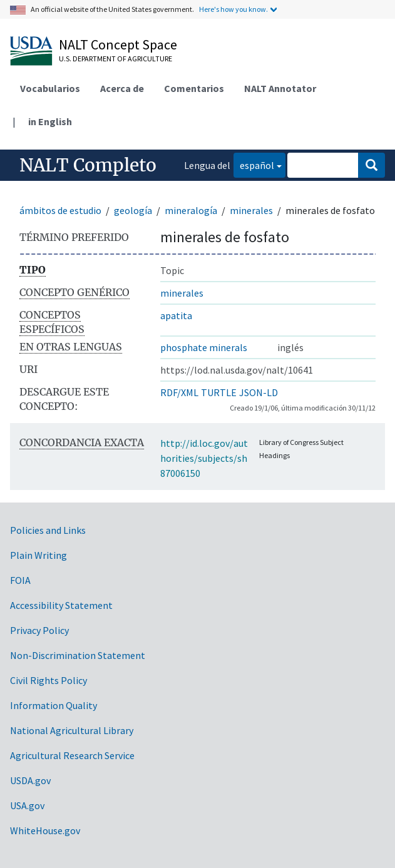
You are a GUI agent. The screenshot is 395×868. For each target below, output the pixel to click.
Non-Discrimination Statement (78, 655)
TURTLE (219, 392)
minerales (251, 210)
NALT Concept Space (118, 44)
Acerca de (122, 88)
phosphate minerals (204, 347)
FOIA (20, 580)
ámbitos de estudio (60, 210)
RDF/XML (179, 392)
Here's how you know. (233, 9)
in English (50, 121)
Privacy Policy (39, 630)
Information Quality (54, 705)
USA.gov (27, 805)
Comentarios (194, 88)
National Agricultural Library (72, 730)
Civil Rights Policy (49, 680)
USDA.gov (30, 780)
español (254, 164)
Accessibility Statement (61, 605)
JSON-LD (259, 392)
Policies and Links (48, 530)
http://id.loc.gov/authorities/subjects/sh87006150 (204, 458)
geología (133, 210)
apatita (176, 315)
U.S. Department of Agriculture (115, 59)
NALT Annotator (280, 88)
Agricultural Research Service (72, 755)
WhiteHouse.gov (45, 830)
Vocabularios (50, 88)
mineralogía (191, 210)
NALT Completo (88, 165)
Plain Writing (38, 555)
